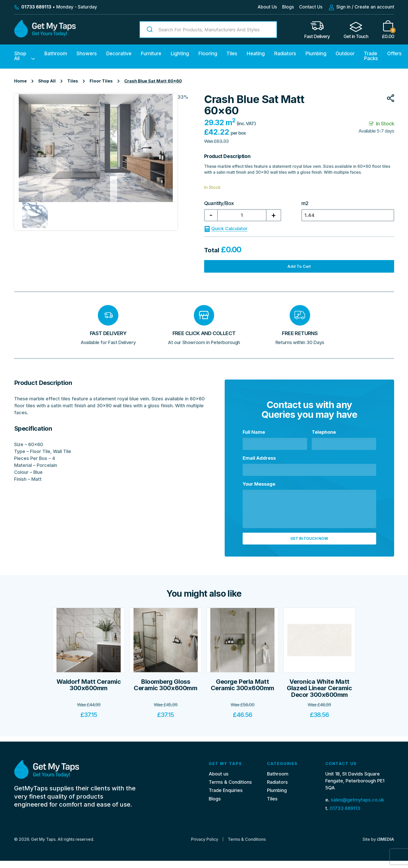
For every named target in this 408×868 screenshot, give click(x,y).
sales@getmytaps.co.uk (357, 807)
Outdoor (345, 54)
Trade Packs (371, 56)
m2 (305, 203)
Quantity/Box (219, 203)
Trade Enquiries (226, 797)
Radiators (285, 54)
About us (219, 781)
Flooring (208, 54)
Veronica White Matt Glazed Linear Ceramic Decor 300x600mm (319, 701)
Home (20, 81)
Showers (87, 54)
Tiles (232, 54)
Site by (378, 846)
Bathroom (56, 54)
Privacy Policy (205, 846)
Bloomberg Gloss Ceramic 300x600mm (165, 697)
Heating (256, 54)
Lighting (180, 54)
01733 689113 (345, 815)
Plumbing (316, 54)
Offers (394, 54)
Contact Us (311, 7)
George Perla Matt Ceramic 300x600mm (243, 697)
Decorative (119, 54)
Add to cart (299, 270)
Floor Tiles (101, 81)
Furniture (151, 54)
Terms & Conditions (230, 789)
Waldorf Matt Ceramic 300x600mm (89, 697)
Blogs (288, 7)
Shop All (20, 56)
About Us (267, 7)
